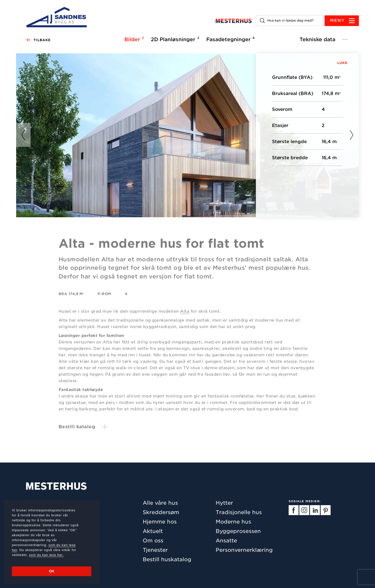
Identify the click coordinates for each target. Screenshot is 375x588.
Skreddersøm (161, 512)
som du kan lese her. (46, 555)
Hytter (224, 503)
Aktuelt (153, 531)
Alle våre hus (160, 503)
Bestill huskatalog (167, 559)
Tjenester (155, 550)
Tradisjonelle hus (239, 512)
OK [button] (52, 571)
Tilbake (38, 40)
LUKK (342, 63)
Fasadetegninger (230, 39)
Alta (185, 314)
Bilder (133, 39)
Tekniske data (317, 39)
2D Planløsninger (174, 39)
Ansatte (226, 541)
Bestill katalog (77, 429)
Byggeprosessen (238, 531)
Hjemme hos (160, 522)
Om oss (153, 541)
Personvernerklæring (244, 550)
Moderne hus (233, 522)
